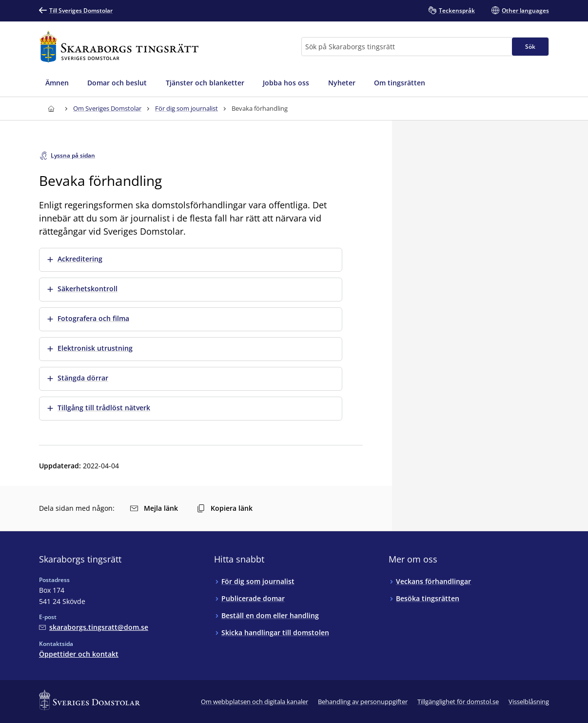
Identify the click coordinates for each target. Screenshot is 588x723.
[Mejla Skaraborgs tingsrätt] (94, 627)
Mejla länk (154, 508)
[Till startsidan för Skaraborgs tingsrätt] (119, 47)
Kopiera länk (225, 508)
